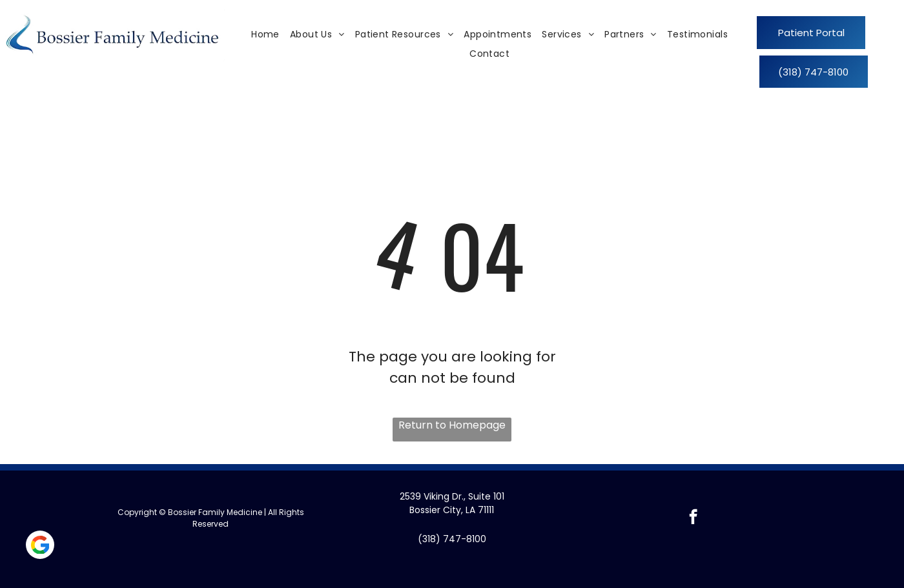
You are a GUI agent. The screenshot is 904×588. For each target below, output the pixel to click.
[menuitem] (265, 35)
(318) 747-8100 (452, 539)
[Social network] (40, 546)
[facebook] (693, 518)
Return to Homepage (452, 425)
